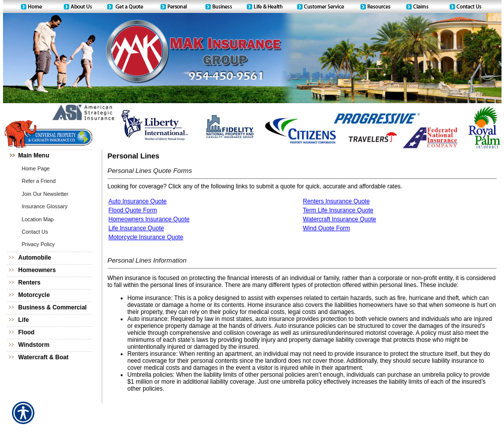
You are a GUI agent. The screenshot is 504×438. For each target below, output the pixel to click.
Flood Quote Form (133, 210)
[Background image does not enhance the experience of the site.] (53, 156)
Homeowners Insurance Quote (149, 219)
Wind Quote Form (327, 228)
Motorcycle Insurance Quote (146, 237)
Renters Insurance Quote (336, 201)
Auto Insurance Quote (138, 201)
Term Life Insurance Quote (338, 210)
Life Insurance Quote (136, 228)
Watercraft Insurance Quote (340, 219)
